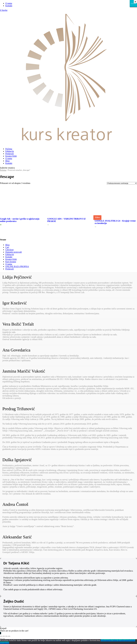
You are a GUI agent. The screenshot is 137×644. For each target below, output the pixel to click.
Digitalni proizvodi (14, 252)
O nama (9, 3)
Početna (9, 149)
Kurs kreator (11, 262)
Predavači (10, 154)
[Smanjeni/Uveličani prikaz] (9, 636)
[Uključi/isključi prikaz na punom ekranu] (6, 636)
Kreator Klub (11, 156)
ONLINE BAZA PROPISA (17, 266)
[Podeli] (4, 636)
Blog (7, 161)
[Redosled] (122, 183)
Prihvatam (105, 640)
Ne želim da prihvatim (119, 640)
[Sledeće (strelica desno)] (4, 639)
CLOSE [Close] (133, 3)
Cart (7, 247)
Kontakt (9, 6)
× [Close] (135, 2)
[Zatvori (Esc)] (1, 636)
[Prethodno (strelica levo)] (1, 639)
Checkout (9, 250)
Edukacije (10, 151)
